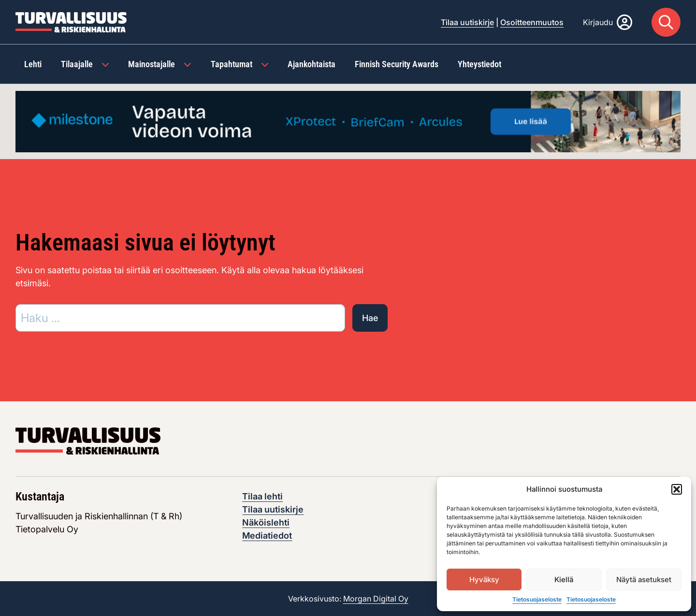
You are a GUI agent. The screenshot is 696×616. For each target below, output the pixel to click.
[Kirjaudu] (608, 22)
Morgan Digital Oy (376, 599)
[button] (677, 489)
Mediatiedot (267, 535)
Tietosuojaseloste (537, 599)
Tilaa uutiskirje (467, 22)
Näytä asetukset (644, 579)
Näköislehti (266, 522)
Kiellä (564, 579)
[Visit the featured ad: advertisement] (348, 121)
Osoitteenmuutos (532, 22)
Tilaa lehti (262, 496)
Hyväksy (484, 579)
